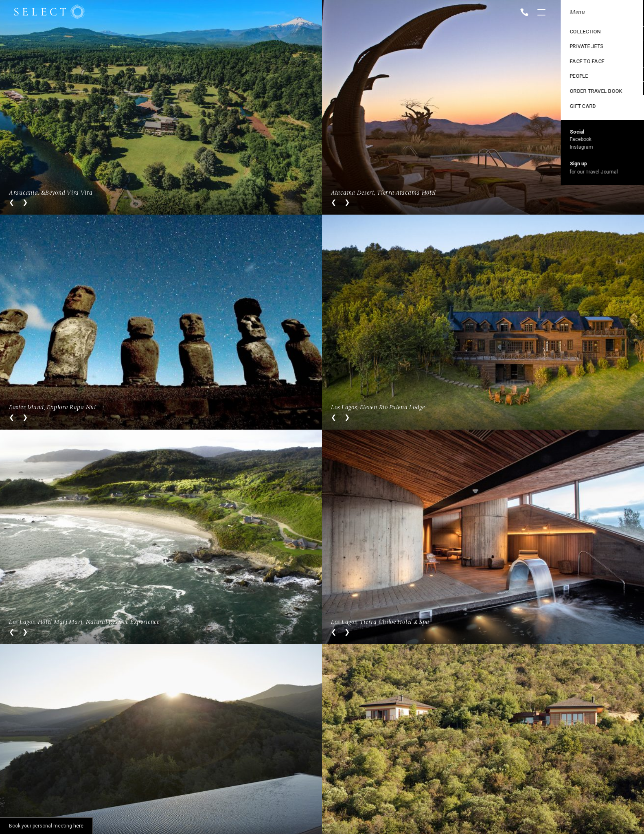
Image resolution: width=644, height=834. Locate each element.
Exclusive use (578, 61)
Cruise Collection (584, 47)
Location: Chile (579, 13)
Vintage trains (579, 88)
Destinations (577, 33)
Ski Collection (579, 75)
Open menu (541, 13)
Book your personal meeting (46, 826)
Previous (12, 202)
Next (25, 202)
